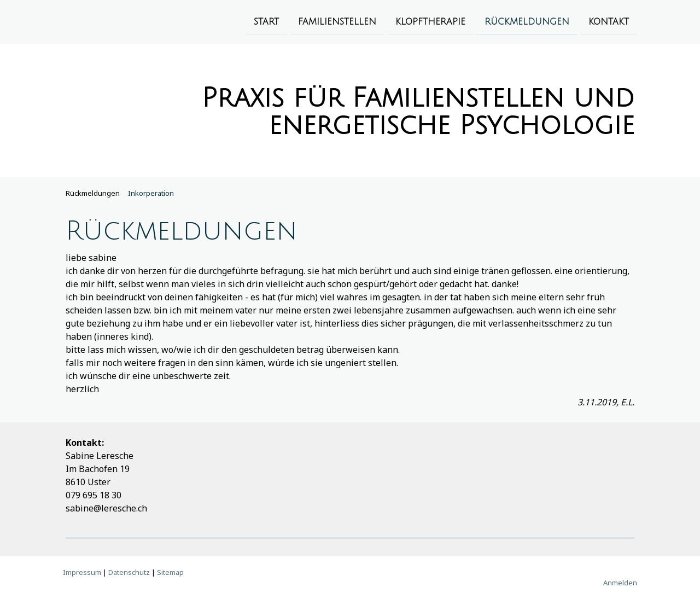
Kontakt (609, 21)
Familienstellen (337, 21)
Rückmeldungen (527, 21)
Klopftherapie (430, 21)
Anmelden (620, 583)
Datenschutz (129, 572)
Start (266, 21)
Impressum (82, 572)
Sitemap (170, 572)
